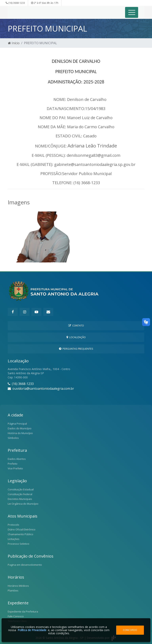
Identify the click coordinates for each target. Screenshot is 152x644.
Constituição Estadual (21, 489)
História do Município (20, 433)
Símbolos (13, 438)
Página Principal (17, 424)
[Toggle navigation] (132, 12)
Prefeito (13, 464)
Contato (76, 325)
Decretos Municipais (20, 499)
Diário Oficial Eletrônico (22, 529)
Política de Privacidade (32, 630)
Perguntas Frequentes (76, 349)
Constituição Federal (20, 494)
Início (14, 43)
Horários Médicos (18, 586)
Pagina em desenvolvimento (25, 565)
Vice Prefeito (15, 468)
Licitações (14, 539)
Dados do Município (20, 428)
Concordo (130, 630)
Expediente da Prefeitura (23, 611)
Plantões (13, 590)
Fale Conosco (16, 616)
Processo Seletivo (19, 544)
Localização (76, 337)
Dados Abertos (17, 459)
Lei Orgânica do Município (23, 504)
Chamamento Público (20, 534)
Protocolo (13, 525)
